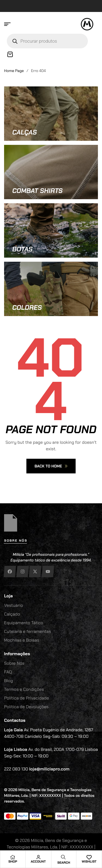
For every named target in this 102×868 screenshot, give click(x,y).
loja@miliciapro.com (49, 769)
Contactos (15, 720)
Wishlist (89, 861)
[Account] (38, 857)
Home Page (14, 71)
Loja (8, 596)
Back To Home (51, 466)
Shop (13, 861)
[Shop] (13, 857)
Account (38, 861)
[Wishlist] (89, 857)
